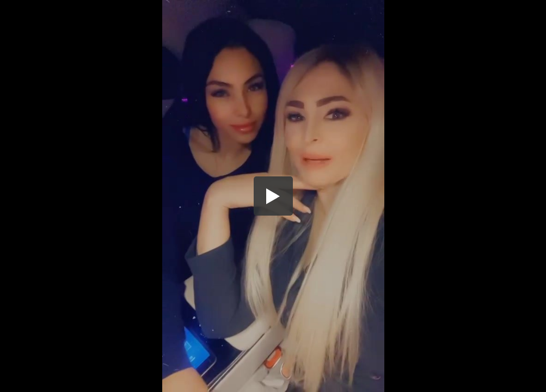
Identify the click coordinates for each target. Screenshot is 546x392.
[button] (273, 196)
